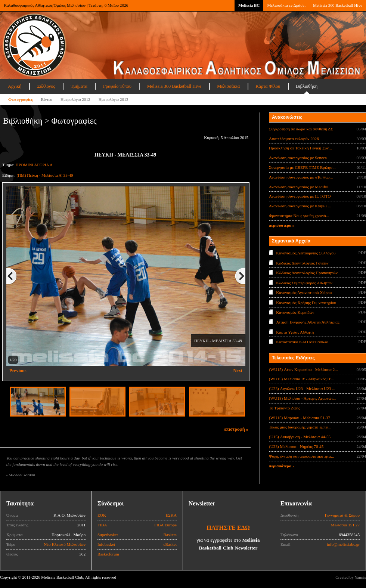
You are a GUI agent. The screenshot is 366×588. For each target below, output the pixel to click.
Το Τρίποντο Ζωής (284, 408)
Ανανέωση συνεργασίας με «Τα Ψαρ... (301, 177)
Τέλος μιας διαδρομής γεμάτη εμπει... (300, 427)
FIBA (102, 525)
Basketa (170, 535)
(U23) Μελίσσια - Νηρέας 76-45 (296, 446)
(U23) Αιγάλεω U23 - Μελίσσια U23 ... (302, 389)
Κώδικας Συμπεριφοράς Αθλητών (304, 282)
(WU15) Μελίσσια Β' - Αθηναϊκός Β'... (301, 379)
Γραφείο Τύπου (117, 86)
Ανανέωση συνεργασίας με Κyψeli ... (300, 206)
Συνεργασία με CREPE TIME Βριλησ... (302, 167)
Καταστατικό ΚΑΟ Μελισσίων (302, 342)
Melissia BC (249, 5)
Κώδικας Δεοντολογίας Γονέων (302, 263)
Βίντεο (47, 99)
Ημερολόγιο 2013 (114, 99)
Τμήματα (79, 86)
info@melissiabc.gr (343, 544)
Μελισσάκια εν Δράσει (286, 5)
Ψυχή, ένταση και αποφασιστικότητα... (301, 456)
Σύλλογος (46, 86)
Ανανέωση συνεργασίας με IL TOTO (300, 196)
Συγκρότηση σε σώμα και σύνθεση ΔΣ (301, 129)
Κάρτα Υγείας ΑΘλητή (295, 332)
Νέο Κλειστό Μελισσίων (65, 544)
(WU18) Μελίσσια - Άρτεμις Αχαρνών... (303, 398)
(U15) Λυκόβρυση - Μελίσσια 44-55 (300, 437)
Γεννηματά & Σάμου (342, 515)
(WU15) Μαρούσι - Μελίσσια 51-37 (300, 418)
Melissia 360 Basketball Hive (338, 5)
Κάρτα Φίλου (268, 86)
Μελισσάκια (228, 86)
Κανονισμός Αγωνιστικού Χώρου (304, 293)
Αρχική (15, 86)
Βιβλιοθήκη (307, 86)
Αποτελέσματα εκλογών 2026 (294, 139)
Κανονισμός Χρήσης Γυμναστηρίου (306, 302)
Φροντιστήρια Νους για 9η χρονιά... (299, 216)
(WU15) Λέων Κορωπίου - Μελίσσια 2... (303, 369)
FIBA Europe (165, 525)
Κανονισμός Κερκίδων (295, 312)
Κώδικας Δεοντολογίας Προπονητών (307, 273)
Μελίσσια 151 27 (345, 525)
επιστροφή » (236, 429)
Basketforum (108, 554)
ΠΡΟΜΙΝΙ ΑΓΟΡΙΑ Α (34, 165)
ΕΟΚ (102, 515)
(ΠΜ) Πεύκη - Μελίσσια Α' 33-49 (45, 175)
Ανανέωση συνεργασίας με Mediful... (300, 187)
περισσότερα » (282, 225)
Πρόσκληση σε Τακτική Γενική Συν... (300, 148)
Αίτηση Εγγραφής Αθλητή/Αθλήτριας (308, 322)
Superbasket (108, 535)
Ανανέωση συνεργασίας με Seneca (298, 158)
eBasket (170, 544)
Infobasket (106, 544)
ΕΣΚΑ (171, 515)
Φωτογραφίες (21, 99)
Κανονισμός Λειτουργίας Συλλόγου (306, 253)
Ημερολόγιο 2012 (75, 99)
